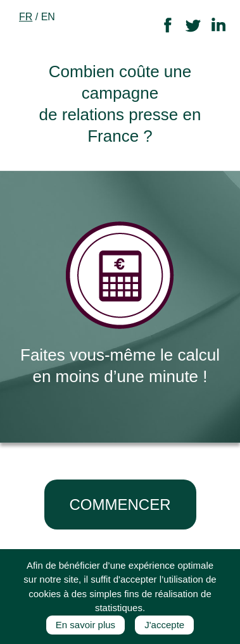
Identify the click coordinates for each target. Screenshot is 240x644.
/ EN (37, 17)
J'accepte (164, 625)
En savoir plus (85, 625)
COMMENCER (120, 505)
